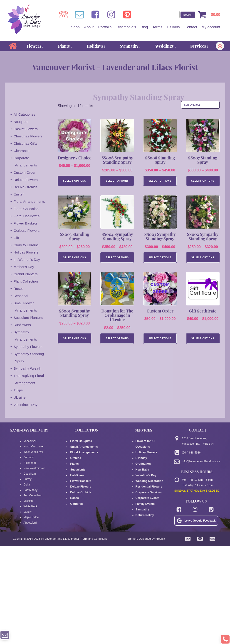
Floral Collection (27, 209)
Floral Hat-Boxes (27, 216)
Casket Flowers (26, 129)
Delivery (173, 27)
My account (211, 27)
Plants (65, 46)
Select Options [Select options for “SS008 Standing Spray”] (160, 182)
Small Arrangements (83, 446)
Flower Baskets (26, 223)
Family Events (145, 495)
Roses (19, 289)
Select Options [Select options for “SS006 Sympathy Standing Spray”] (117, 182)
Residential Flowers (148, 479)
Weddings (166, 46)
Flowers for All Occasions (152, 441)
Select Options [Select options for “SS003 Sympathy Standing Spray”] (160, 258)
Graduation (143, 457)
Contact (191, 27)
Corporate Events (147, 490)
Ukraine (20, 398)
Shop (75, 27)
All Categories (25, 115)
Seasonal (21, 296)
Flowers (35, 46)
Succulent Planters (29, 318)
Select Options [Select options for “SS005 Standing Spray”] (75, 258)
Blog (144, 27)
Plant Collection (26, 282)
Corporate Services (148, 485)
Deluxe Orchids (26, 187)
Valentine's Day (26, 405)
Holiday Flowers (27, 252)
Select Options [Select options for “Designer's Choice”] (75, 182)
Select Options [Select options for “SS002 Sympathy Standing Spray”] (203, 258)
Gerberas (76, 501)
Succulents (78, 468)
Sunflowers (23, 325)
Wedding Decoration (149, 474)
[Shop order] (200, 105)
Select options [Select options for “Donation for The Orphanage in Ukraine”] (117, 340)
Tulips (18, 390)
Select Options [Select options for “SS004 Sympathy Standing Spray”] (117, 258)
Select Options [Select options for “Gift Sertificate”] (203, 340)
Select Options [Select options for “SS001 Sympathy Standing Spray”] (75, 340)
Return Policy (144, 506)
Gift (16, 238)
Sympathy (131, 46)
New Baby (142, 463)
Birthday (141, 452)
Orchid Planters (26, 274)
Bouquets (21, 122)
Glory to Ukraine (27, 245)
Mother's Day (24, 267)
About (89, 27)
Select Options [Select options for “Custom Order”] (160, 340)
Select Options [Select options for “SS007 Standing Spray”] (203, 182)
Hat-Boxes (77, 474)
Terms (157, 27)
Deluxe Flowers (26, 180)
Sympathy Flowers (29, 347)
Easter (19, 194)
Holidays (96, 46)
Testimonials (126, 27)
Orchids (75, 457)
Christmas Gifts (26, 144)
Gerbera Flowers (27, 231)
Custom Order (25, 173)
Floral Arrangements (30, 202)
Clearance (22, 151)
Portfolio (105, 27)
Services (200, 46)
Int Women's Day (27, 260)
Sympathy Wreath (28, 369)
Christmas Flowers (29, 136)
